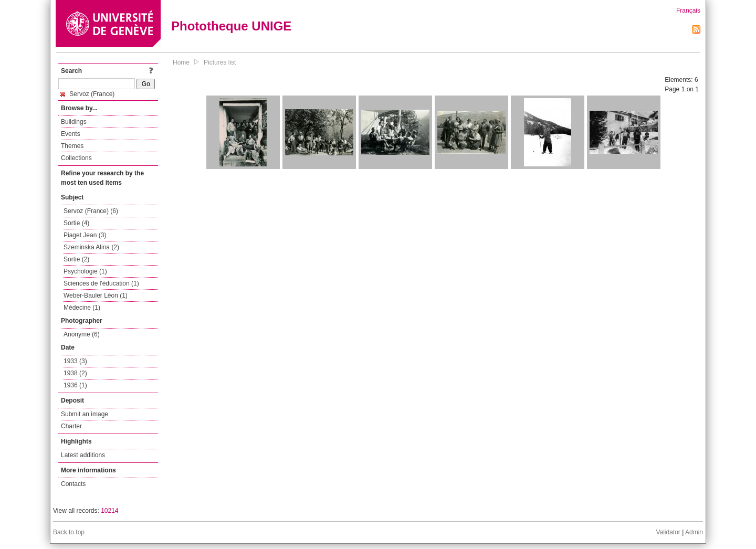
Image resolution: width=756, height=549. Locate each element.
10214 (109, 511)
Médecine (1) (82, 308)
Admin (694, 532)
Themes (72, 146)
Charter (71, 426)
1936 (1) (75, 385)
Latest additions (83, 455)
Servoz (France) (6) (91, 211)
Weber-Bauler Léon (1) (96, 295)
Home (181, 62)
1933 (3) (75, 361)
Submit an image (85, 414)
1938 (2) (75, 373)
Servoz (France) (87, 94)
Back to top (69, 532)
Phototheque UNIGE (231, 26)
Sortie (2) (76, 259)
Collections (76, 158)
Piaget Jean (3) (85, 235)
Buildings (74, 122)
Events (71, 134)
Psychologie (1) (85, 271)
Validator (668, 532)
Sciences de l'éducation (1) (101, 283)
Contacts (73, 484)
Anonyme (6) (82, 334)
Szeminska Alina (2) (91, 247)
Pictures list (220, 62)
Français (688, 10)
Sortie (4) (76, 223)
